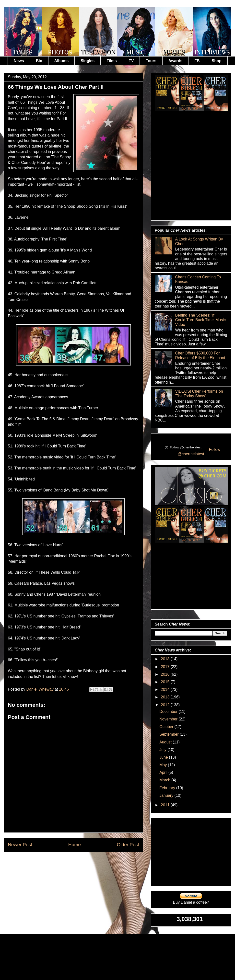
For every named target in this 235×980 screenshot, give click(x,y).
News (19, 61)
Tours (151, 61)
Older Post (128, 845)
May (164, 765)
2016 (166, 674)
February (168, 788)
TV (131, 61)
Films (112, 61)
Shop (217, 61)
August (166, 742)
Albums (62, 61)
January (167, 795)
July (163, 750)
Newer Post (20, 845)
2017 (166, 667)
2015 (166, 682)
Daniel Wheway (41, 689)
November (169, 719)
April (164, 772)
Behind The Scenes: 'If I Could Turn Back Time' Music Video (200, 320)
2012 (166, 705)
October (167, 727)
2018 (166, 659)
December (169, 712)
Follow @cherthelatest (199, 452)
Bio (39, 61)
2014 (166, 689)
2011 (166, 805)
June (164, 757)
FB (197, 61)
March (165, 780)
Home (75, 845)
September (170, 734)
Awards (176, 61)
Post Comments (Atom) (85, 863)
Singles (88, 61)
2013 (166, 697)
